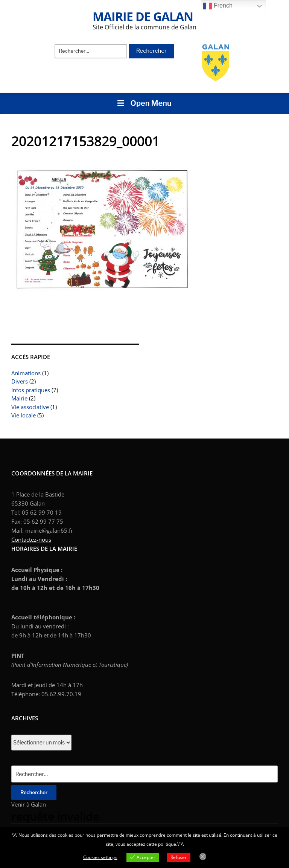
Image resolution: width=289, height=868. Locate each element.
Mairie (19, 398)
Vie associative (30, 407)
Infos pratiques (31, 390)
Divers (20, 381)
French (218, 6)
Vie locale (24, 415)
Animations (26, 373)
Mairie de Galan (143, 16)
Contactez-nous (31, 539)
